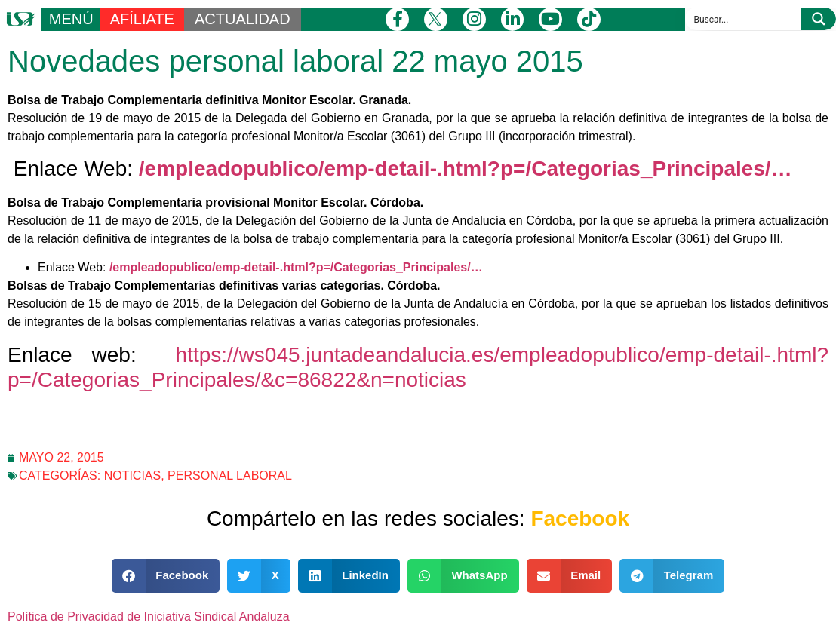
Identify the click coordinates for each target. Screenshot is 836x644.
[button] (166, 576)
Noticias (133, 475)
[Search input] (744, 19)
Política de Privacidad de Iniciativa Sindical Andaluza (149, 616)
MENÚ (71, 19)
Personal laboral (230, 475)
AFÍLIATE (142, 19)
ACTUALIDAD (243, 19)
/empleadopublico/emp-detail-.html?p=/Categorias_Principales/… (466, 169)
